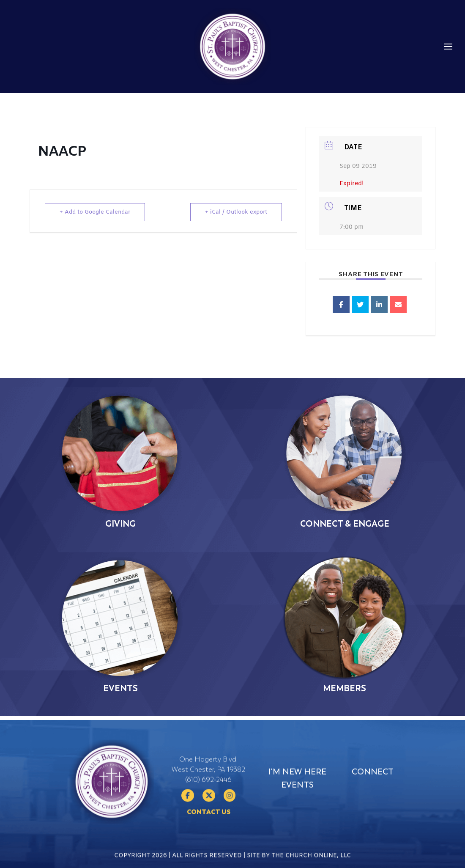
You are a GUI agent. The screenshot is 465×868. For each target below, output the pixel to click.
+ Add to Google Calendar (95, 212)
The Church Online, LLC (311, 861)
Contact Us (209, 835)
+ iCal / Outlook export (236, 212)
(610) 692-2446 (208, 803)
